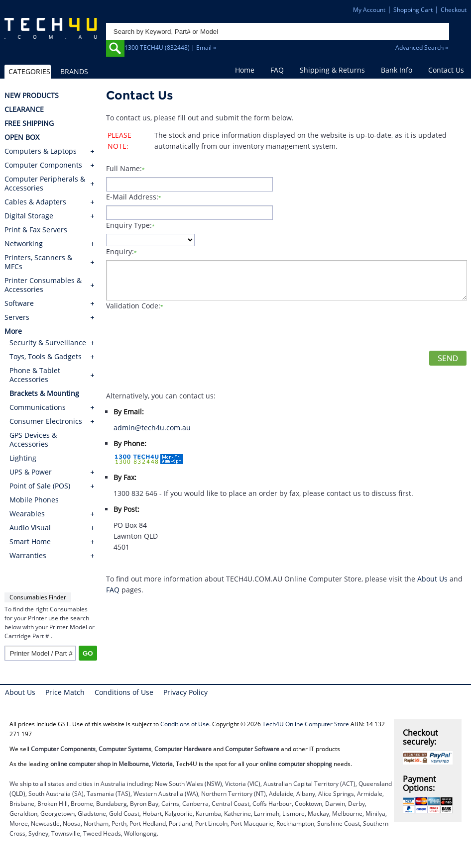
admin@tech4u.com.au (152, 428)
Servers (17, 317)
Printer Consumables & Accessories (43, 285)
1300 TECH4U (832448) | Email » (170, 48)
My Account (369, 10)
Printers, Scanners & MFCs (38, 262)
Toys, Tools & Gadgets (46, 356)
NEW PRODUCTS (32, 96)
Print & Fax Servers (36, 230)
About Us (432, 579)
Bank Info (397, 70)
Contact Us (446, 70)
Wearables (27, 514)
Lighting (23, 458)
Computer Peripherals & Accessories (45, 184)
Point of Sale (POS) (40, 486)
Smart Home (30, 541)
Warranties (28, 555)
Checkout (454, 10)
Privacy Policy (185, 692)
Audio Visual (30, 528)
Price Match (65, 692)
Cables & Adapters (35, 202)
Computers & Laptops (41, 151)
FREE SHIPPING (29, 123)
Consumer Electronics (46, 421)
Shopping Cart (413, 10)
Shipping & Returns (332, 70)
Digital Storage (29, 216)
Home (245, 70)
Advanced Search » (422, 48)
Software (19, 303)
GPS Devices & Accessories (33, 439)
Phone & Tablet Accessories (35, 375)
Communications (38, 407)
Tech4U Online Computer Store (306, 724)
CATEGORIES (29, 71)
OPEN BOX (22, 137)
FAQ (277, 70)
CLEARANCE (24, 109)
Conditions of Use (124, 692)
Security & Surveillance (48, 342)
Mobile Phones (34, 500)
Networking (24, 244)
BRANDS (74, 71)
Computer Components (43, 165)
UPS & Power (31, 472)
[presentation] (182, 331)
